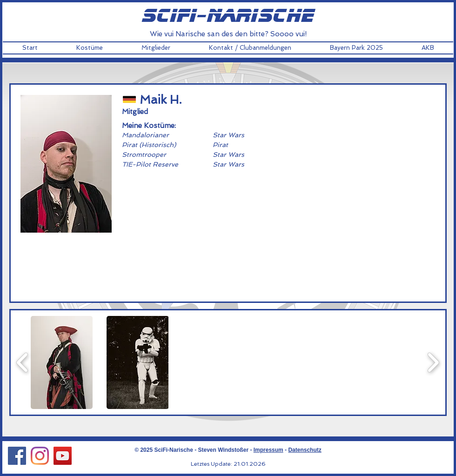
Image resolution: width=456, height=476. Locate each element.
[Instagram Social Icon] (40, 456)
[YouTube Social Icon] (63, 456)
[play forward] (433, 362)
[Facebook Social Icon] (17, 456)
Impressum (268, 450)
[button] (89, 48)
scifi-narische (228, 16)
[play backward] (23, 362)
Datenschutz (305, 450)
